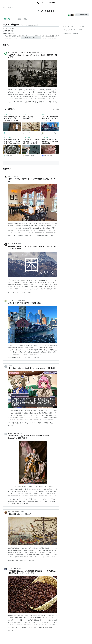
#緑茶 (40, 102)
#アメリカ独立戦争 (26, 102)
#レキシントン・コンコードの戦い (45, 501)
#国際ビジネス (19, 560)
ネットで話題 (17, 19)
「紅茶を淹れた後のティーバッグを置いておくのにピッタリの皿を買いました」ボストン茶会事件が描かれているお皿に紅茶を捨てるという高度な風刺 (12, 141)
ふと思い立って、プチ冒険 (15, 300)
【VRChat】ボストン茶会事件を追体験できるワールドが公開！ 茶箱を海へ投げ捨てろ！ (31, 141)
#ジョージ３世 (28, 499)
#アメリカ (11, 628)
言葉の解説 (7, 19)
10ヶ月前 (16, 176)
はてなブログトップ (67, 31)
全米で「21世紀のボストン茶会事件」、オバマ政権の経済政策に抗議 (50, 141)
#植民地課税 (19, 501)
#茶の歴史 (35, 102)
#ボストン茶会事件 (14, 102)
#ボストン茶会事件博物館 (37, 236)
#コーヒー (18, 628)
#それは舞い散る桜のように (23, 423)
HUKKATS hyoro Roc (13, 433)
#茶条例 (46, 423)
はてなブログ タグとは (68, 30)
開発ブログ (81, 30)
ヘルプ (76, 30)
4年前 (24, 300)
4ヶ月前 (19, 568)
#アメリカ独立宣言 (14, 504)
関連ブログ (27, 19)
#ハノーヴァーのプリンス (16, 499)
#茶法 (51, 423)
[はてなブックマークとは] (14, 109)
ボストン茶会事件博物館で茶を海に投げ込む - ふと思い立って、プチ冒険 (50, 119)
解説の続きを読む (31, 38)
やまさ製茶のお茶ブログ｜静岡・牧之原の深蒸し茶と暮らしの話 (24, 52)
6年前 (11, 366)
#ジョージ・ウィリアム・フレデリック (44, 499)
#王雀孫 (11, 425)
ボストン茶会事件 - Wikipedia (28, 118)
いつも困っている (13, 244)
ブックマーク (7, 115)
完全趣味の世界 (12, 568)
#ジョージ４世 (24, 504)
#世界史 (55, 102)
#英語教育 (11, 560)
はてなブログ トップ (9, 7)
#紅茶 (30, 628)
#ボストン (11, 292)
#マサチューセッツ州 (14, 358)
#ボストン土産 (49, 236)
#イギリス (25, 628)
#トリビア (11, 630)
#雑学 (51, 628)
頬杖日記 (11, 176)
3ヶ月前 (43, 52)
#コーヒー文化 (47, 102)
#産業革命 (11, 501)
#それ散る (11, 423)
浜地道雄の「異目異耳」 (14, 512)
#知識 (47, 628)
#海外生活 (18, 292)
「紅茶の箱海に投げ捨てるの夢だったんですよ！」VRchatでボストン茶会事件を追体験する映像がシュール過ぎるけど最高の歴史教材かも (12, 119)
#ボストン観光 (12, 236)
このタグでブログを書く (82, 15)
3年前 (19, 244)
